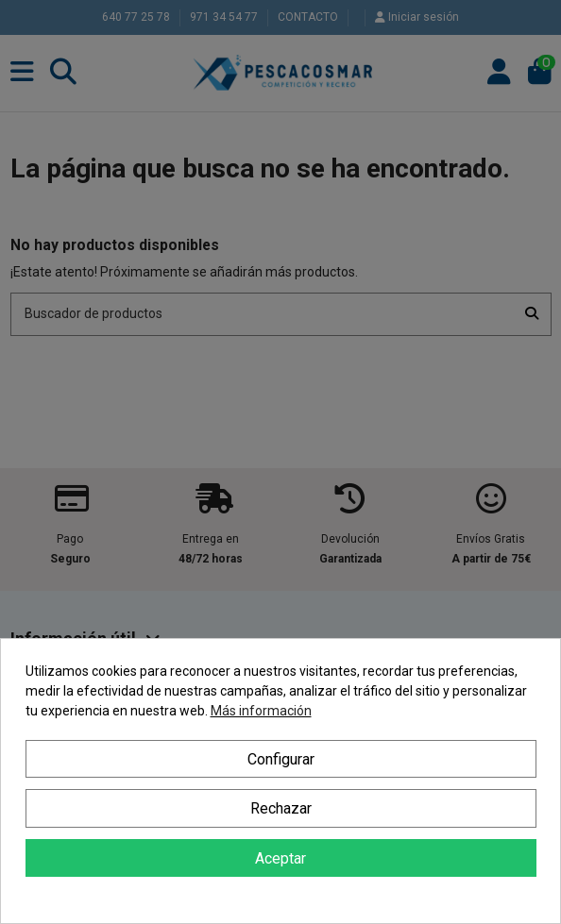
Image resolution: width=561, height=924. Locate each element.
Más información (261, 711)
